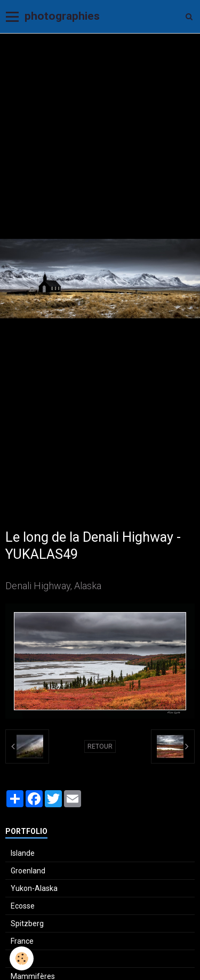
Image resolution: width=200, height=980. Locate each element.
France (22, 941)
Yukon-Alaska (34, 888)
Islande (23, 853)
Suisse (22, 959)
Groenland (28, 871)
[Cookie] (22, 958)
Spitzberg (27, 923)
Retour (100, 746)
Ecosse (23, 906)
